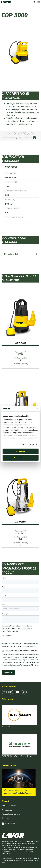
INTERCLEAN (7, 727)
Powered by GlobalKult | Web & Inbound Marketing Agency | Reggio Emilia (20, 860)
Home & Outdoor (9, 806)
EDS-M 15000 (21, 522)
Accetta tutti (20, 451)
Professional (7, 810)
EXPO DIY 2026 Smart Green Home (17, 756)
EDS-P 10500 (21, 343)
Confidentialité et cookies (23, 858)
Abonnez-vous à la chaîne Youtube (18, 793)
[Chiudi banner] (38, 409)
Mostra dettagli (28, 445)
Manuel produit (11, 254)
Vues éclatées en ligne (11, 814)
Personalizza (21, 458)
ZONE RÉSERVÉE (12, 823)
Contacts (5, 818)
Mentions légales (7, 858)
